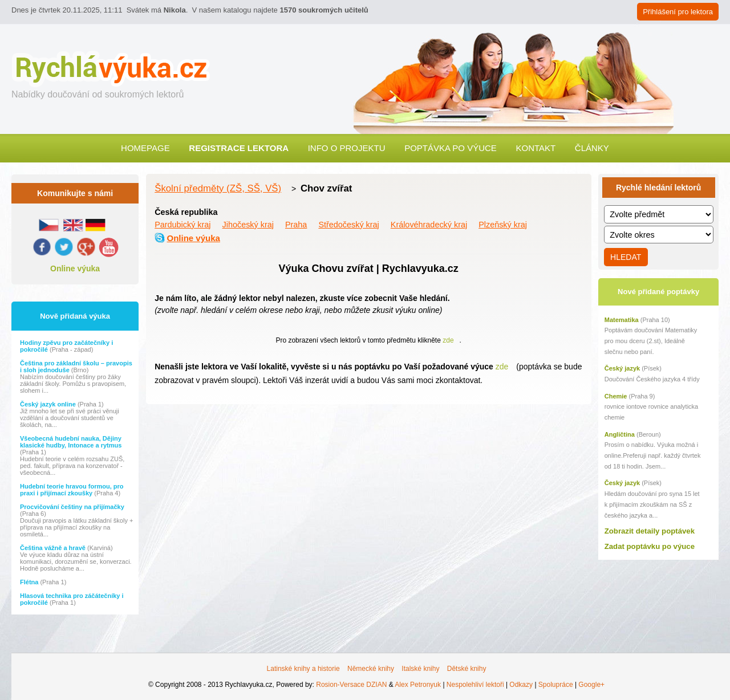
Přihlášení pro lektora (678, 12)
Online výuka (75, 268)
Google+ (591, 685)
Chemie (616, 396)
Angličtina (620, 434)
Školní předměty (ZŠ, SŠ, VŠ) (218, 188)
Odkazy (521, 685)
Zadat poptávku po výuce (650, 546)
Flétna (30, 582)
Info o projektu (347, 148)
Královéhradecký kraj (429, 225)
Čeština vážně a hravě (54, 548)
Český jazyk (622, 368)
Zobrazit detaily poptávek (650, 531)
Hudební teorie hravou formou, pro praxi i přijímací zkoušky (72, 490)
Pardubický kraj (182, 225)
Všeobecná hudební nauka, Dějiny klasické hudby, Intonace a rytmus (71, 442)
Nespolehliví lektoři (475, 685)
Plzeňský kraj (503, 225)
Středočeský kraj (348, 225)
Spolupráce (556, 685)
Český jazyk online (49, 404)
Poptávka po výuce (451, 148)
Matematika (622, 320)
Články (592, 148)
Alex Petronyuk (418, 685)
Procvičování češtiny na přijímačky (72, 507)
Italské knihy (420, 669)
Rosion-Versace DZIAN (351, 685)
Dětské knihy (467, 669)
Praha (296, 225)
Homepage (145, 148)
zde (448, 340)
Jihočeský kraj (248, 225)
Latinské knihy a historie (303, 669)
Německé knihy (371, 669)
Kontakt (536, 148)
